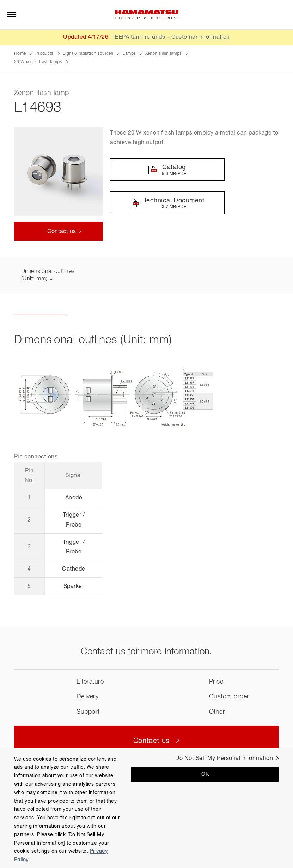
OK (205, 774)
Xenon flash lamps (164, 54)
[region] (146, 808)
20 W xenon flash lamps (38, 62)
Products (44, 54)
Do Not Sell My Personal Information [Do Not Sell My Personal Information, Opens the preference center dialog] (224, 759)
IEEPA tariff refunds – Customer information (172, 37)
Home (20, 54)
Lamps (129, 54)
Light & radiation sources (88, 54)
